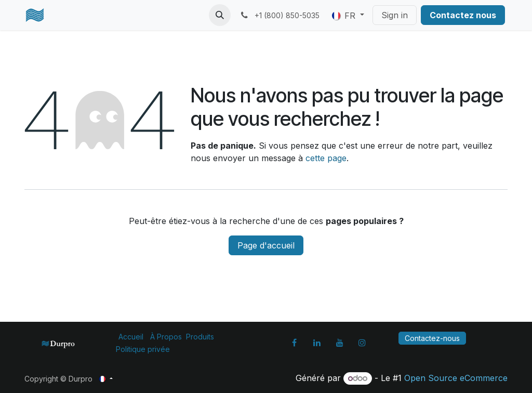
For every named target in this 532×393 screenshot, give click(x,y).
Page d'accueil (266, 245)
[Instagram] (362, 343)
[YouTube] (340, 343)
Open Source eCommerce (456, 378)
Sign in (395, 15)
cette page (326, 158)
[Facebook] (295, 343)
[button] (220, 15)
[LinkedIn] (317, 343)
